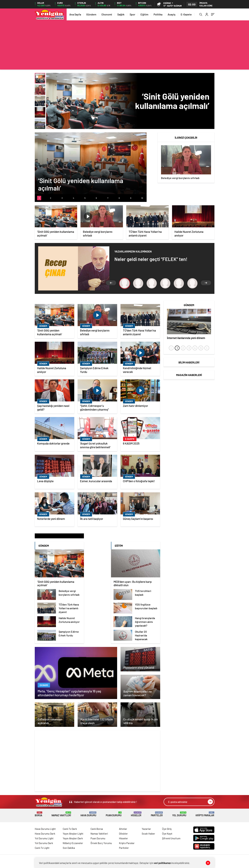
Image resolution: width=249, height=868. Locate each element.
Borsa (38, 814)
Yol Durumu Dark (44, 843)
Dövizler (123, 834)
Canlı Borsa (97, 829)
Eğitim (144, 14)
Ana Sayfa (75, 14)
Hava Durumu (88, 814)
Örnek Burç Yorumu (101, 843)
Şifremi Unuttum (171, 838)
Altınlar (123, 829)
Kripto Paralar (205, 814)
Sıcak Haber (148, 834)
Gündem (91, 14)
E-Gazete (186, 14)
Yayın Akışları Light (73, 834)
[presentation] (171, 348)
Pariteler (157, 814)
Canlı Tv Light (42, 848)
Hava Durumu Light (45, 829)
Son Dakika (69, 848)
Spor (132, 14)
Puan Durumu (114, 814)
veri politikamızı (162, 863)
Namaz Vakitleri (61, 814)
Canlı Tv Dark (70, 829)
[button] (39, 198)
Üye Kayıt (167, 834)
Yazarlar (146, 829)
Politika (158, 14)
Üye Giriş (167, 829)
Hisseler (136, 814)
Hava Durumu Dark (45, 834)
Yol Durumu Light (44, 838)
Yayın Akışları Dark (73, 838)
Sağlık (121, 14)
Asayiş (172, 14)
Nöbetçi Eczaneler (73, 843)
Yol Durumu (179, 814)
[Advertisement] (125, 46)
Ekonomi (107, 14)
